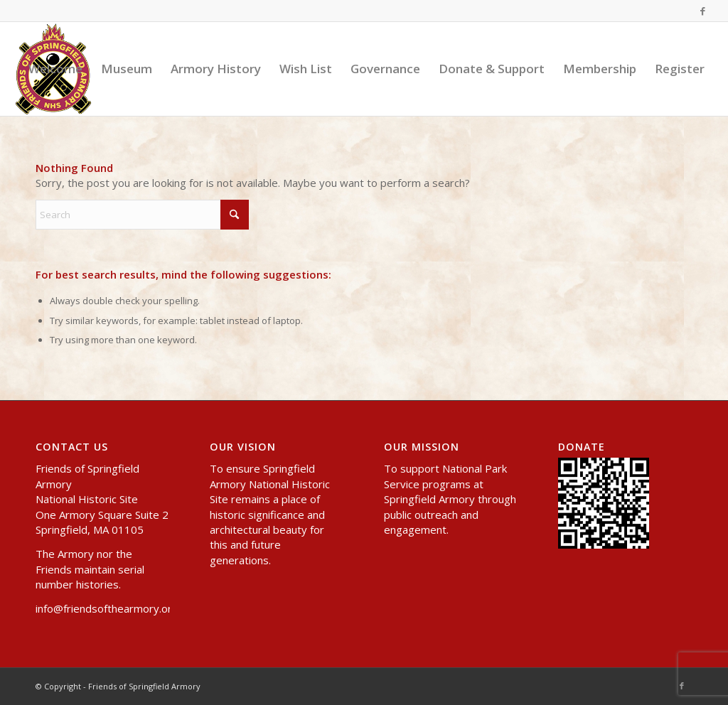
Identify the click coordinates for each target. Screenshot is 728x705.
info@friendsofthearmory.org (107, 608)
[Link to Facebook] (703, 11)
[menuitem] (55, 69)
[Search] (142, 215)
